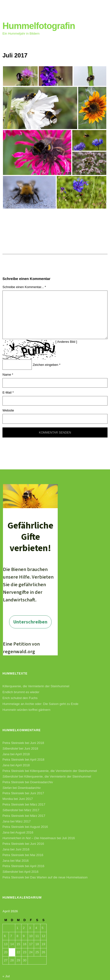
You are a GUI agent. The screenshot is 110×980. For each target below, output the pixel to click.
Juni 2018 (37, 743)
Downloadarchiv (42, 782)
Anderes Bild (66, 342)
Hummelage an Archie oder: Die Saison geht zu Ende (40, 704)
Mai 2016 (37, 855)
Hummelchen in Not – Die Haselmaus (29, 838)
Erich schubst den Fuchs (20, 698)
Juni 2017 (37, 793)
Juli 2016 (68, 838)
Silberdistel (10, 748)
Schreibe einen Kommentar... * (24, 287)
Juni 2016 (37, 844)
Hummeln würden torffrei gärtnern (26, 710)
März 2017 (38, 804)
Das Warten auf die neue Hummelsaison (59, 877)
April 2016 (37, 866)
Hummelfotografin (39, 26)
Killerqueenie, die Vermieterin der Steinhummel (36, 686)
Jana (6, 754)
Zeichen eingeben (47, 365)
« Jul (6, 976)
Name (8, 375)
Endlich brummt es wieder (21, 692)
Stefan (7, 788)
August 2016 (39, 827)
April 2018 (23, 754)
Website (8, 410)
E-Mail (8, 392)
